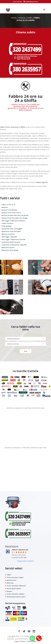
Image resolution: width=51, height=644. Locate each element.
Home (14, 18)
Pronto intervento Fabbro (15, 577)
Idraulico (9, 591)
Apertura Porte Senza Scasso (11, 213)
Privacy (23, 641)
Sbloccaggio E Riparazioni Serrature (13, 221)
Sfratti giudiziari (7, 226)
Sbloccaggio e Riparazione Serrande (13, 239)
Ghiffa (30, 18)
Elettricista (10, 583)
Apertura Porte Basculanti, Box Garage (14, 218)
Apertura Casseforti (8, 234)
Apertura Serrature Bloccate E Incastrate (15, 215)
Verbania (22, 18)
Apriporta (5, 207)
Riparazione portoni (8, 247)
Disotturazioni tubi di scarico (16, 597)
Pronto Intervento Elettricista (16, 586)
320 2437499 (18, 2)
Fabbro (9, 575)
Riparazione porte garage (10, 250)
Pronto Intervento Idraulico (16, 594)
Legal (17, 641)
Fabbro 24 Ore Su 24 (8, 205)
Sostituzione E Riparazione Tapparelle (14, 245)
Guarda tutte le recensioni (25, 561)
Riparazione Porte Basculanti (11, 231)
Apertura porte (11, 580)
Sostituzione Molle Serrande (11, 242)
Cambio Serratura (7, 223)
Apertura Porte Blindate (9, 210)
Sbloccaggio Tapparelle (9, 237)
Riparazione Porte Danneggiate (12, 229)
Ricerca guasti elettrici (14, 588)
